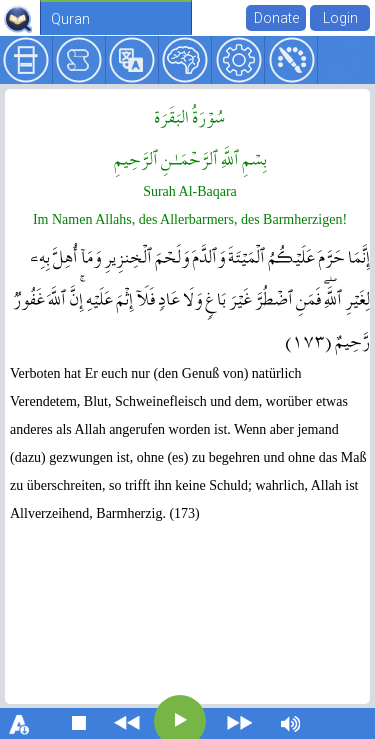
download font (20, 723)
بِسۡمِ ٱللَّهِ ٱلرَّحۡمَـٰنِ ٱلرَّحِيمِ (190, 157)
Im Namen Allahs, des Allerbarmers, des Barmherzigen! (190, 219)
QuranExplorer (18, 19)
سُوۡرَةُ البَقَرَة (190, 115)
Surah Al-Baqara (190, 191)
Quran (70, 19)
